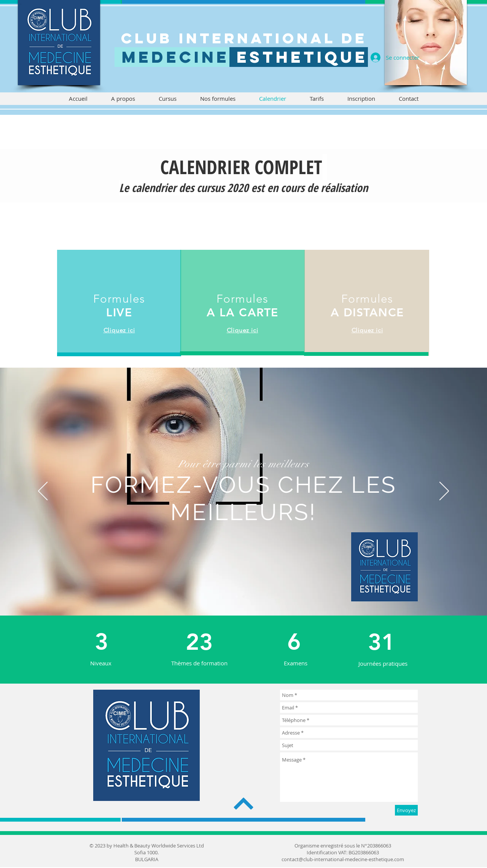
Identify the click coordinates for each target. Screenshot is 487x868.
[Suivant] (444, 492)
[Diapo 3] (237, 597)
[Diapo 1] (243, 597)
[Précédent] (43, 492)
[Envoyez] (406, 810)
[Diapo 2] (250, 597)
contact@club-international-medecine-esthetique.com (343, 859)
